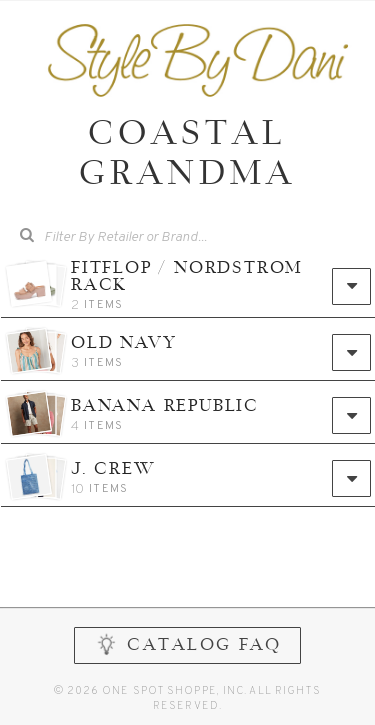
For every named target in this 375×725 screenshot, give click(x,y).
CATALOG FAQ (187, 644)
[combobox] (201, 238)
